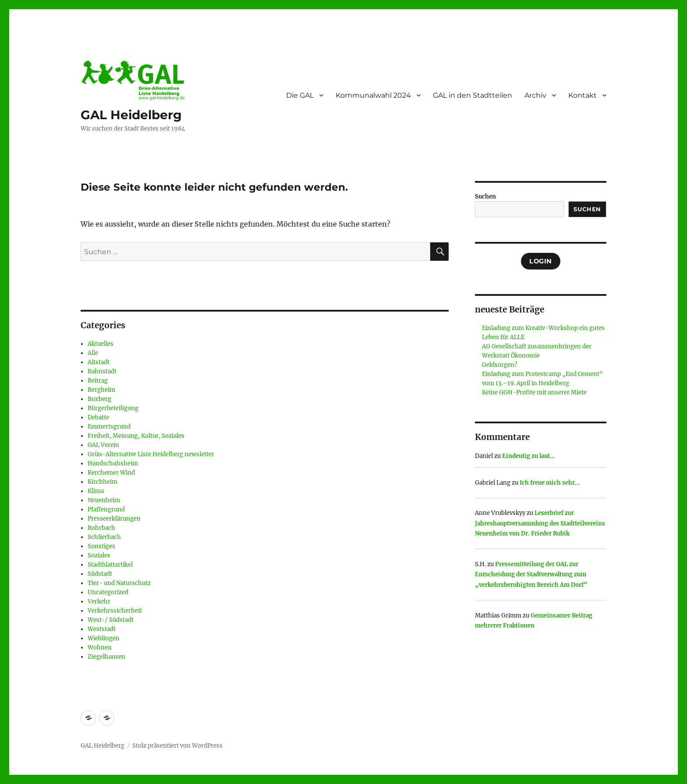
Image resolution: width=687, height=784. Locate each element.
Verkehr (99, 601)
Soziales (99, 555)
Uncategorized (108, 592)
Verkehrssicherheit (115, 611)
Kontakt (583, 95)
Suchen (485, 197)
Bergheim (101, 390)
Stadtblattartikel (110, 565)
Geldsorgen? (499, 365)
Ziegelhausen (106, 657)
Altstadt (99, 362)
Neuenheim (104, 500)
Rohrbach (101, 528)
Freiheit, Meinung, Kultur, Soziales (136, 436)
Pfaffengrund (106, 509)
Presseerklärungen (114, 519)
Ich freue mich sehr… (550, 483)
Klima (96, 491)
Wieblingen (104, 638)
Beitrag (98, 381)
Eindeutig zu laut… (528, 456)
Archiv (535, 95)
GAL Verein (103, 445)
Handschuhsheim (113, 463)
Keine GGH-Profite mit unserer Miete (534, 392)
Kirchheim (103, 482)
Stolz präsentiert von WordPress (177, 746)
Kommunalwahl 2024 (373, 95)
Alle (93, 353)
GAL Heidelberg (131, 115)
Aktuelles (101, 344)
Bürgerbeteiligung (113, 408)
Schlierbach (104, 537)
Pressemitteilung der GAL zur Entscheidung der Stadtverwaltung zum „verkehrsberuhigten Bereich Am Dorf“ (531, 575)
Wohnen (100, 647)
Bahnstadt (102, 371)
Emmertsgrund (109, 427)
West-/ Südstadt (111, 620)
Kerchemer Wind (111, 473)
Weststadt (102, 629)
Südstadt (100, 574)
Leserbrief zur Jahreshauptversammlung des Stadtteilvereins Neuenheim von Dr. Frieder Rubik (540, 523)
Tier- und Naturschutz (119, 583)
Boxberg (99, 399)
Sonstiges (101, 546)
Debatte (98, 417)
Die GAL (300, 95)
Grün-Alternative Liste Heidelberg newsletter (151, 454)
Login (541, 261)
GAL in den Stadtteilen (473, 95)
